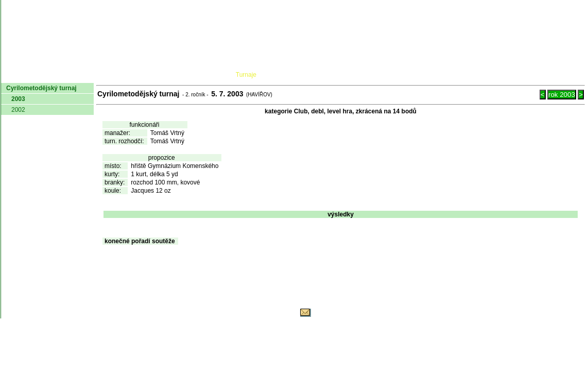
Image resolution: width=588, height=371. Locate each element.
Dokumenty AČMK (132, 75)
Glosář (429, 75)
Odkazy (531, 75)
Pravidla (348, 75)
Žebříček (296, 75)
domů (18, 75)
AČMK (56, 75)
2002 (18, 110)
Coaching (479, 75)
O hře (391, 75)
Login (571, 75)
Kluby (205, 75)
